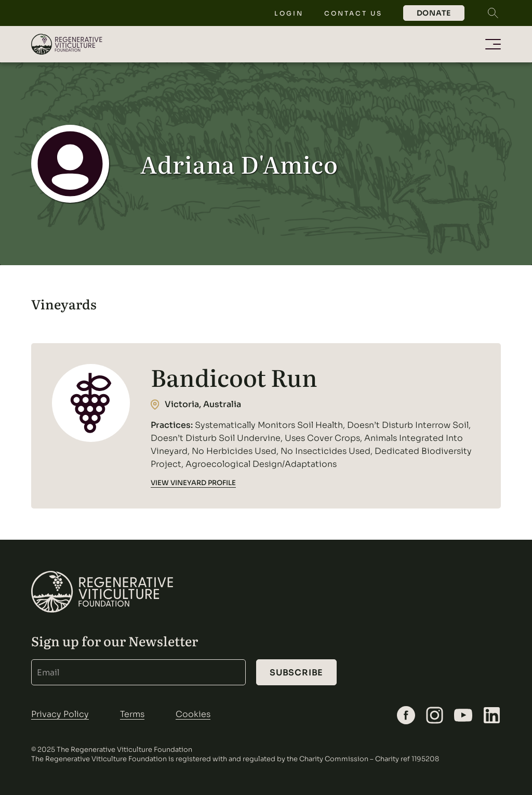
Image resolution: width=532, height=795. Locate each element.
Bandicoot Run (234, 377)
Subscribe (296, 673)
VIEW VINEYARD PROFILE (193, 483)
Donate (434, 13)
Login (289, 13)
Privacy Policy (60, 714)
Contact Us (353, 13)
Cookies (193, 714)
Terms (132, 714)
